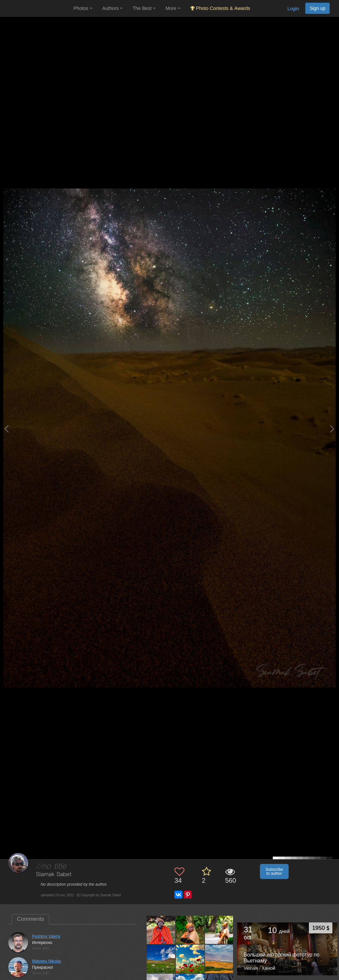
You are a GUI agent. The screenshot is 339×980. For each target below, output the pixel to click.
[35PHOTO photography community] (36, 8)
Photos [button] (83, 8)
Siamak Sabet (54, 875)
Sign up (317, 8)
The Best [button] (144, 8)
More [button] (173, 8)
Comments (30, 919)
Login (293, 9)
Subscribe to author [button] (274, 871)
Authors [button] (113, 8)
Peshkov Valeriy (46, 936)
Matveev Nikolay (47, 961)
